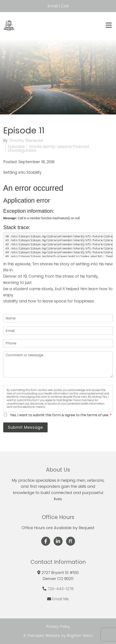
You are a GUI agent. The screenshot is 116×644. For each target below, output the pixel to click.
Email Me (60, 599)
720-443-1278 (61, 589)
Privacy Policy (58, 627)
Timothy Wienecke (26, 141)
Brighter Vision (80, 636)
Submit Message (25, 427)
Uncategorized (22, 150)
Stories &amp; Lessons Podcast (59, 147)
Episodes (16, 147)
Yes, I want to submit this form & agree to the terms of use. (61, 415)
